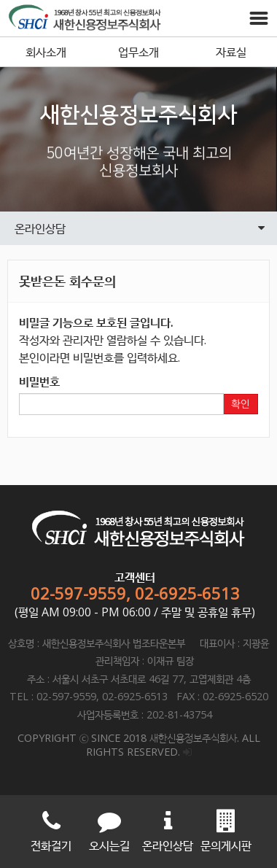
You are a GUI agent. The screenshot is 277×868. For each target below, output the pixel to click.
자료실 (231, 52)
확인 (241, 404)
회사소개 (46, 52)
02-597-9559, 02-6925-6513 (135, 593)
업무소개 (138, 52)
